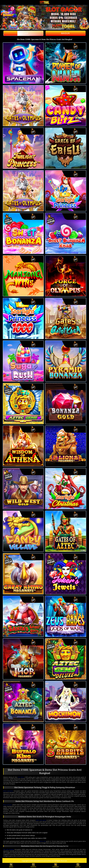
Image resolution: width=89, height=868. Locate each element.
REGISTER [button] (33, 865)
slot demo (21, 777)
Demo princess (8, 805)
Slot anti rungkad (8, 849)
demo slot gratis (41, 820)
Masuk (66, 33)
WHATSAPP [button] (56, 865)
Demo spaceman (8, 791)
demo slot (43, 841)
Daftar (23, 33)
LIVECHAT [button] (78, 865)
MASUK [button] (11, 865)
